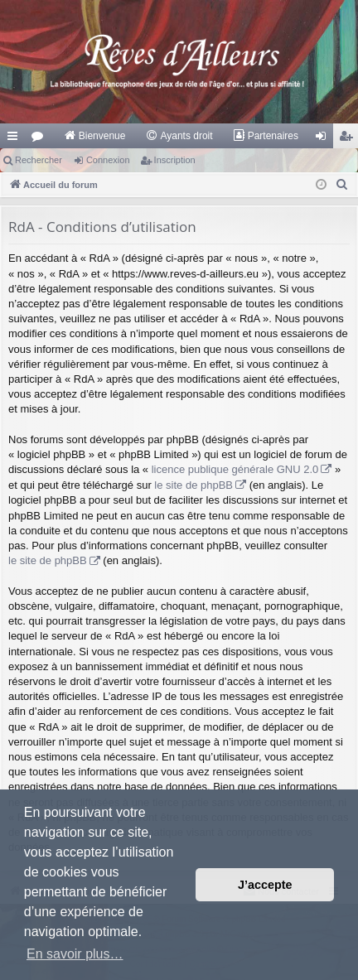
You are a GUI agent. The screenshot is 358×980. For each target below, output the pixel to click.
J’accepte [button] (265, 885)
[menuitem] (95, 136)
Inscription (175, 160)
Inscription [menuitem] (349, 139)
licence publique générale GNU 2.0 (235, 469)
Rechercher (39, 160)
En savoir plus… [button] (75, 954)
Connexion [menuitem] (324, 139)
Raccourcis (16, 139)
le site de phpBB (194, 485)
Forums (41, 139)
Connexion (108, 160)
